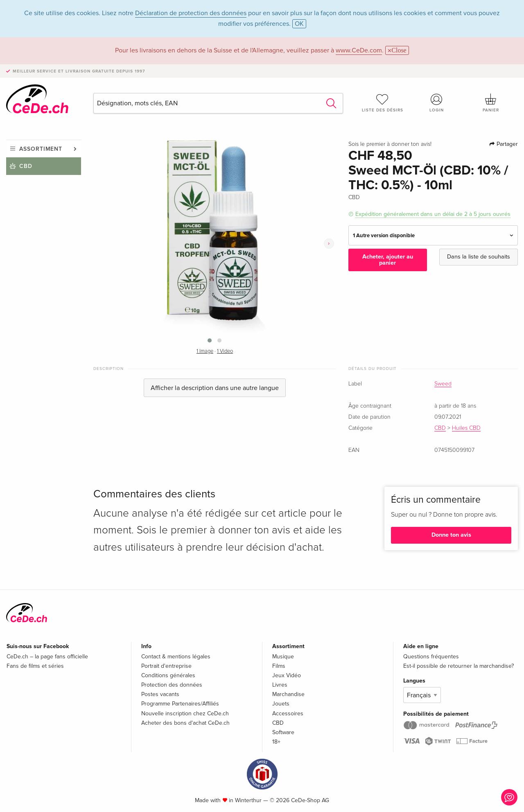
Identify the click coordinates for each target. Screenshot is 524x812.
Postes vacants (160, 694)
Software (283, 732)
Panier (491, 103)
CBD (26, 166)
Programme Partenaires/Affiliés (180, 704)
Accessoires (288, 713)
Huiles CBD (466, 428)
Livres (280, 685)
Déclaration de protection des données (191, 13)
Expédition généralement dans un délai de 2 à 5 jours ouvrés (433, 214)
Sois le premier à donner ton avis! (390, 144)
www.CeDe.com (359, 50)
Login (437, 103)
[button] (210, 340)
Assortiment (41, 149)
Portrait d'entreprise (166, 666)
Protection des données (172, 685)
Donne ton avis (451, 535)
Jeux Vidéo (287, 675)
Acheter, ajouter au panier (388, 260)
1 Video (225, 351)
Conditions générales (168, 675)
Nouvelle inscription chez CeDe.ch (185, 713)
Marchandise (288, 694)
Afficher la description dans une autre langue (215, 388)
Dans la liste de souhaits (479, 257)
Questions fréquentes (431, 657)
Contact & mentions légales (176, 657)
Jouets (281, 704)
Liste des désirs (382, 103)
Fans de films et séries (35, 666)
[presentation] (329, 244)
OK (299, 24)
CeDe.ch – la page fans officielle (47, 657)
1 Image (205, 351)
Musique (283, 657)
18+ (276, 742)
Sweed (443, 384)
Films (279, 666)
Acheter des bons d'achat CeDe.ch (185, 723)
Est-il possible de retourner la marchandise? (458, 666)
